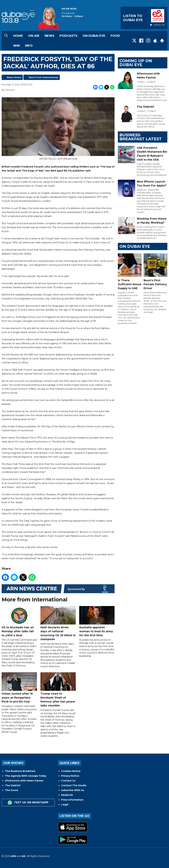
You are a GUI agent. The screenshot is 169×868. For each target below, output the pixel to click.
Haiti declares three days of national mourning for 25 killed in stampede (58, 624)
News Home (14, 77)
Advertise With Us (73, 790)
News (49, 36)
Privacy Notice (70, 776)
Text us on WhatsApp (28, 803)
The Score (12, 790)
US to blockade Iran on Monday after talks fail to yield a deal (19, 622)
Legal (65, 805)
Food (115, 36)
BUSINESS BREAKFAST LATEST (141, 137)
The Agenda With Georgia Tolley (26, 776)
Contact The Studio (74, 785)
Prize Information (72, 800)
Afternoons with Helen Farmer (24, 781)
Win (17, 46)
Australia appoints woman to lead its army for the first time (97, 622)
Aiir (24, 856)
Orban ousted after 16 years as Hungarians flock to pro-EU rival (19, 688)
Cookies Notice (71, 771)
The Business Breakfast (20, 771)
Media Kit (67, 795)
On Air (34, 36)
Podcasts (68, 36)
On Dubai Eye (94, 36)
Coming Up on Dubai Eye (136, 63)
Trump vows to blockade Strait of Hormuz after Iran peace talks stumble (58, 690)
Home (18, 36)
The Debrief (13, 785)
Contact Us (68, 781)
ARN (13, 856)
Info (29, 46)
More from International (43, 77)
